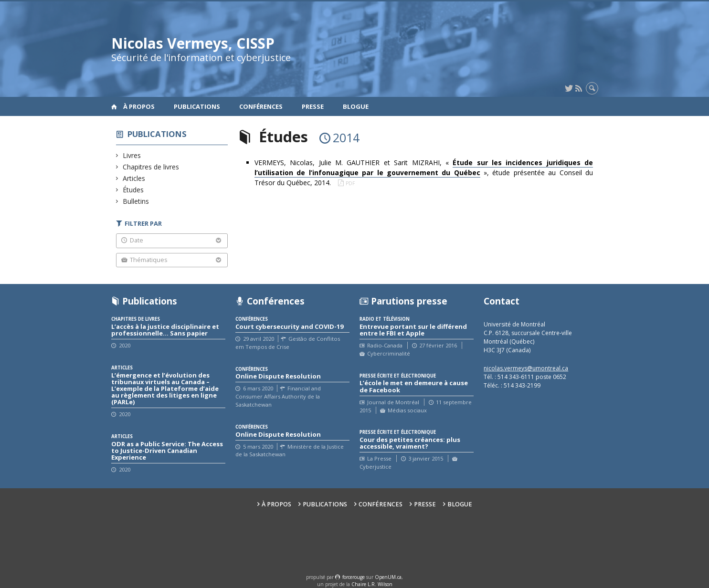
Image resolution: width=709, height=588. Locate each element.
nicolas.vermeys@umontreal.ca (526, 368)
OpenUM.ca (388, 577)
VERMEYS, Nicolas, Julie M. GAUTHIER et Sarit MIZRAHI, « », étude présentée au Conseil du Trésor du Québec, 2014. (424, 173)
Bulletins (136, 201)
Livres (132, 155)
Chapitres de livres (151, 167)
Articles (134, 178)
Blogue (356, 106)
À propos (139, 106)
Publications (197, 106)
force (354, 577)
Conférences (261, 106)
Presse (313, 106)
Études (133, 190)
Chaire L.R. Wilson (372, 584)
